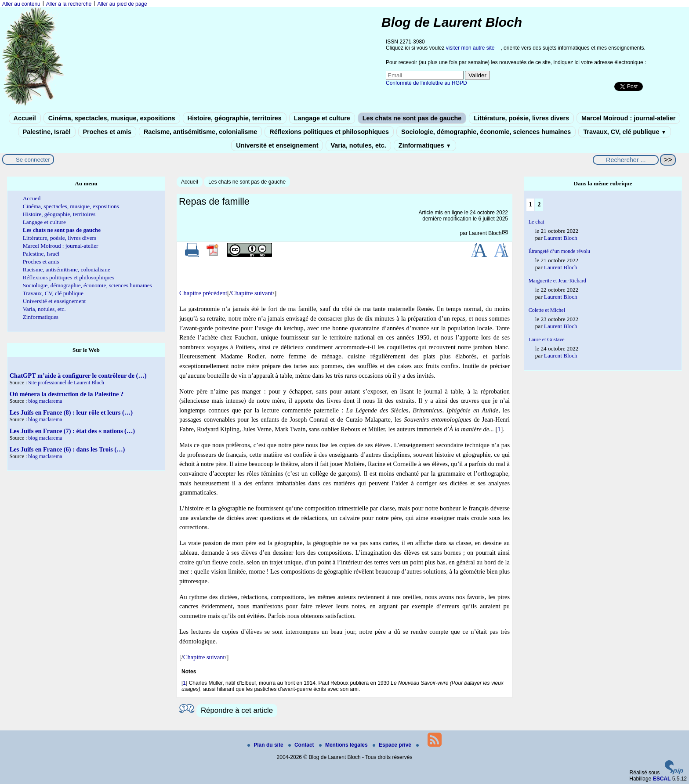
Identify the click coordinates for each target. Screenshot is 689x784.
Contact (302, 745)
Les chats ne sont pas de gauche (412, 118)
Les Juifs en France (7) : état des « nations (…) (72, 431)
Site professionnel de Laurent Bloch (66, 383)
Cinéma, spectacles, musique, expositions (112, 118)
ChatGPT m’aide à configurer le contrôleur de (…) (78, 376)
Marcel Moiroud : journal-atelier (628, 118)
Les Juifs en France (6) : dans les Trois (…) (67, 449)
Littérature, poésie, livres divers (521, 118)
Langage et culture (322, 118)
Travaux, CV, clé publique (625, 132)
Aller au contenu (21, 4)
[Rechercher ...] (626, 160)
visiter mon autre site (470, 48)
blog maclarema (45, 401)
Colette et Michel (547, 310)
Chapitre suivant (252, 293)
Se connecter (33, 160)
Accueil (25, 118)
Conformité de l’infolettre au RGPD (426, 83)
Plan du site (266, 745)
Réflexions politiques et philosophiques (329, 132)
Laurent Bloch (485, 233)
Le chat (537, 222)
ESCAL (662, 779)
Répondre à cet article (237, 710)
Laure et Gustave (547, 340)
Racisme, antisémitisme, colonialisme (200, 132)
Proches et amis (107, 132)
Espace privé (393, 745)
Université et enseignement (277, 145)
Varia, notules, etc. (358, 145)
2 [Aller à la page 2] (539, 204)
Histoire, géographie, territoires (235, 118)
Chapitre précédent (203, 293)
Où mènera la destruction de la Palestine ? (67, 394)
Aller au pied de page (122, 4)
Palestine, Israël (47, 132)
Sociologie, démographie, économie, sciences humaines (486, 132)
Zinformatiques (425, 145)
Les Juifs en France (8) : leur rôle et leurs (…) (71, 412)
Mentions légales (344, 745)
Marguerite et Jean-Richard (557, 281)
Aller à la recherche (69, 4)
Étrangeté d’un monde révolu (559, 251)
